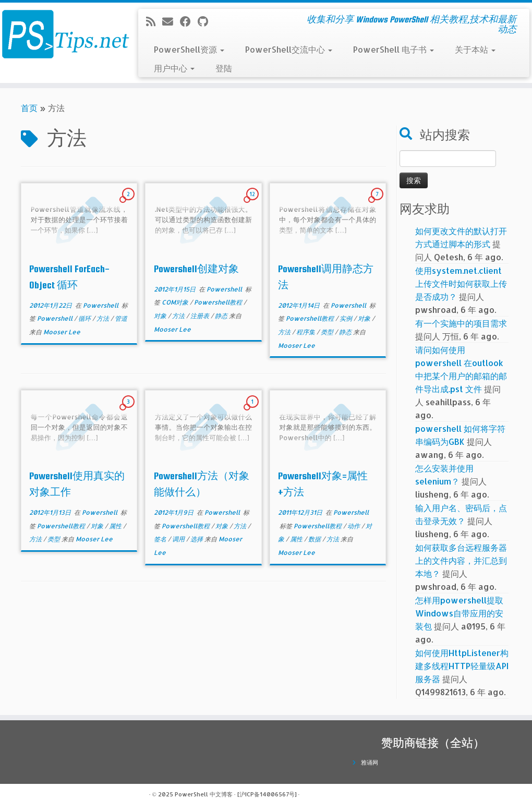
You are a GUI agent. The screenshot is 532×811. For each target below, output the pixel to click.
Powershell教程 (219, 302)
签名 (161, 539)
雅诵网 (370, 762)
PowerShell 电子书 (394, 49)
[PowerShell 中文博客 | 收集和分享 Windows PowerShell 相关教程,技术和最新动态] (62, 34)
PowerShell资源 (189, 49)
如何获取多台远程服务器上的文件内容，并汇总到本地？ (461, 560)
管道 (121, 318)
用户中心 (174, 68)
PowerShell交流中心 (289, 49)
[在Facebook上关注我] (189, 21)
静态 (222, 316)
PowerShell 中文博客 (204, 794)
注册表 (201, 316)
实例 (347, 318)
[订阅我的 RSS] (154, 21)
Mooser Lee (62, 332)
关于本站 (475, 49)
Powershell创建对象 (196, 269)
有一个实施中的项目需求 (461, 323)
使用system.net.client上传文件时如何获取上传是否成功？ (461, 283)
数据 (315, 539)
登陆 (224, 68)
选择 (197, 539)
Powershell (101, 305)
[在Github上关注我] (206, 21)
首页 (29, 108)
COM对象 (176, 302)
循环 (85, 318)
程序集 (306, 332)
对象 (161, 316)
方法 (104, 318)
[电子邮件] (171, 21)
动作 (354, 526)
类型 (328, 332)
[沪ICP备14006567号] (267, 794)
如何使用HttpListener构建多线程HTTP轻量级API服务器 (462, 666)
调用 (179, 539)
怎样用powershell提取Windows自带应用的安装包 (459, 613)
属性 (116, 526)
